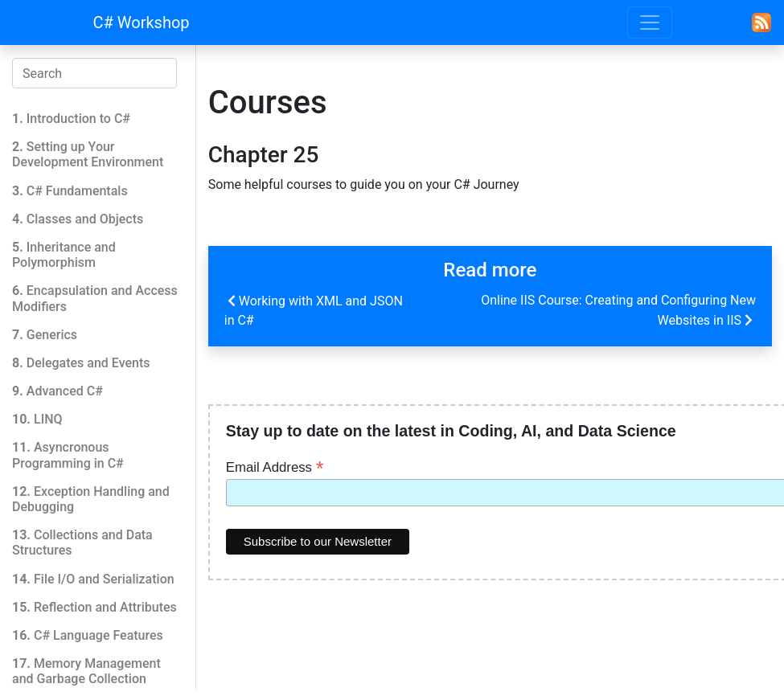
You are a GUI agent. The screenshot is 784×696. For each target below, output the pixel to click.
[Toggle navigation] (650, 23)
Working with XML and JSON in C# (314, 309)
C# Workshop (142, 23)
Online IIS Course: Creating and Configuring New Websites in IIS (618, 311)
